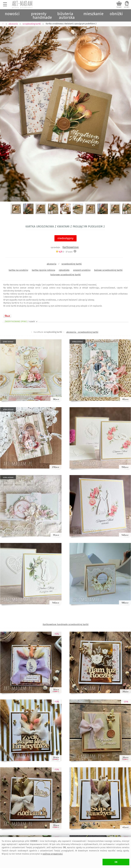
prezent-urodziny (82, 270)
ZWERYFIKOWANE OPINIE (21, 322)
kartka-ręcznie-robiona (43, 270)
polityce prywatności (53, 854)
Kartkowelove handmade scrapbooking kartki (66, 624)
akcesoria (52, 264)
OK (116, 862)
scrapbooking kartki (72, 264)
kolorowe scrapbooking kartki (66, 275)
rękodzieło (64, 270)
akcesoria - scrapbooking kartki (82, 332)
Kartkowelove (71, 247)
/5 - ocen (64, 252)
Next (126, 108)
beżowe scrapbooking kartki (108, 270)
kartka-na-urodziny (18, 270)
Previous (5, 108)
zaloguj (127, 7)
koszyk (119, 7)
